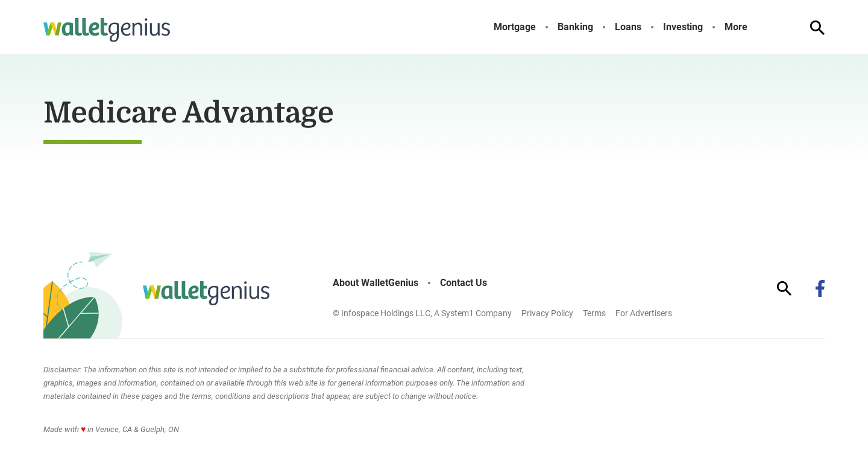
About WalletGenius (376, 283)
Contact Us (464, 283)
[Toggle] (757, 27)
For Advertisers (644, 313)
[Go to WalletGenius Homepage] (107, 30)
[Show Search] (817, 28)
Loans (628, 27)
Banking (575, 27)
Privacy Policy (547, 313)
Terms (594, 313)
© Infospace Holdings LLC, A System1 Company (422, 313)
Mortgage (515, 27)
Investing (683, 27)
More (736, 27)
